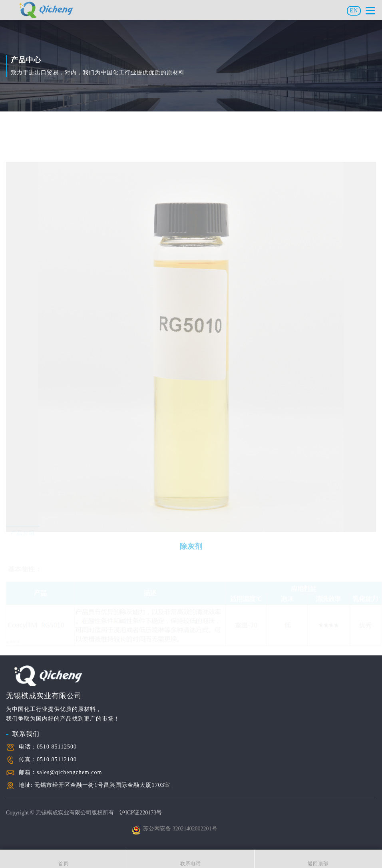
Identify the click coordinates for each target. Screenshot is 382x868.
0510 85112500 (57, 726)
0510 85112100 (57, 739)
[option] (181, 356)
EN (354, 11)
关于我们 (18, 839)
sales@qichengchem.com (69, 752)
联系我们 (26, 713)
